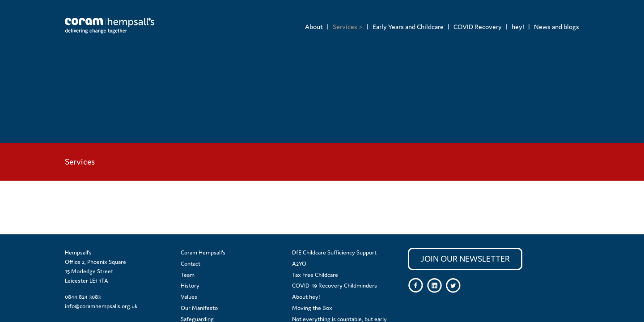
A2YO (299, 264)
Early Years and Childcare (408, 27)
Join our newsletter (465, 259)
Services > (348, 27)
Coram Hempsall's (203, 252)
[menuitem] (314, 27)
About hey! (306, 297)
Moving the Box (312, 308)
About (314, 27)
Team (188, 275)
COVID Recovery (478, 27)
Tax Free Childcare (315, 275)
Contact (191, 264)
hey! (518, 27)
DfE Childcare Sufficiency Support (334, 252)
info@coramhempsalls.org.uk (101, 306)
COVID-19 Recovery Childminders (335, 286)
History (190, 286)
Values (189, 297)
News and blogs (557, 27)
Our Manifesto (199, 308)
